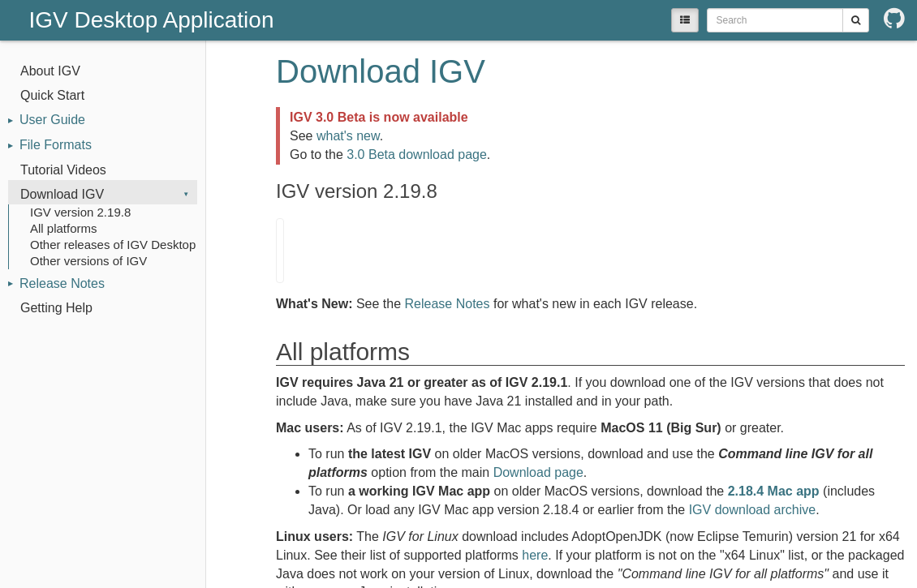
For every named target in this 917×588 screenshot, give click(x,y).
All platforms (64, 228)
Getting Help (56, 308)
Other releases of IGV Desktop (113, 245)
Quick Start (52, 95)
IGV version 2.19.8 (80, 212)
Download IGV (62, 194)
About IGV (50, 71)
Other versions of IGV (88, 261)
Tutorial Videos (63, 170)
